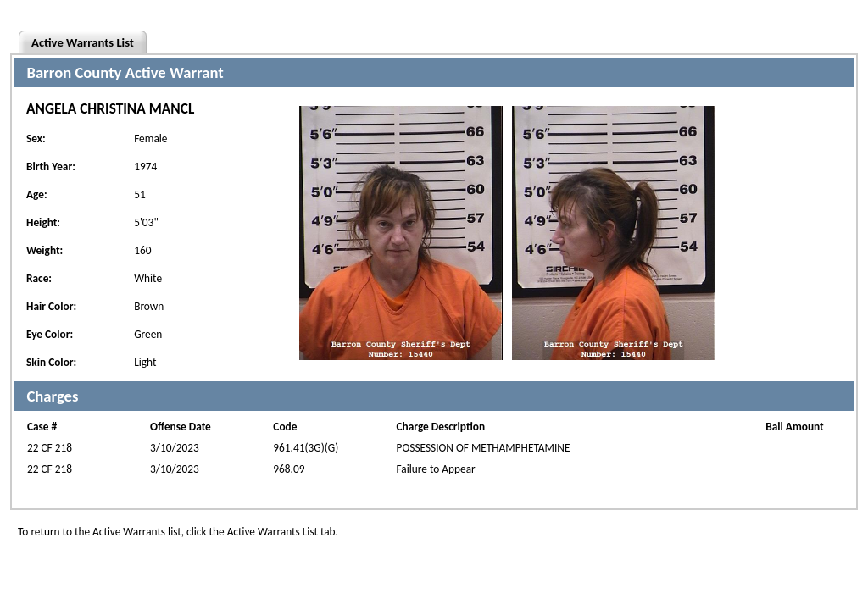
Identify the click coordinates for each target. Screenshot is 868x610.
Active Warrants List (83, 42)
